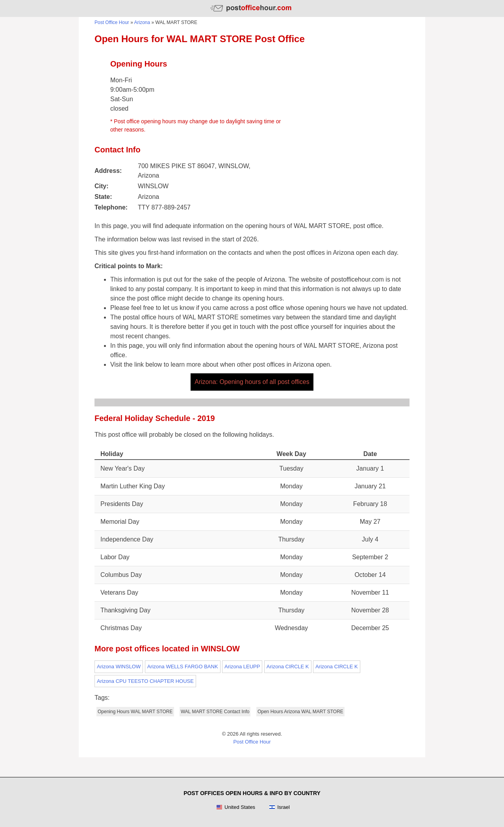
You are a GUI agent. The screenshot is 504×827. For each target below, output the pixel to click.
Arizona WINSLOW (119, 667)
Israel (279, 807)
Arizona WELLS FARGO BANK (183, 667)
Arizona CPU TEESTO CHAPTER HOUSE (145, 681)
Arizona (142, 22)
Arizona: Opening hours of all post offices (252, 382)
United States (236, 807)
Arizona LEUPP (242, 667)
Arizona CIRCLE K (288, 667)
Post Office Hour (112, 22)
